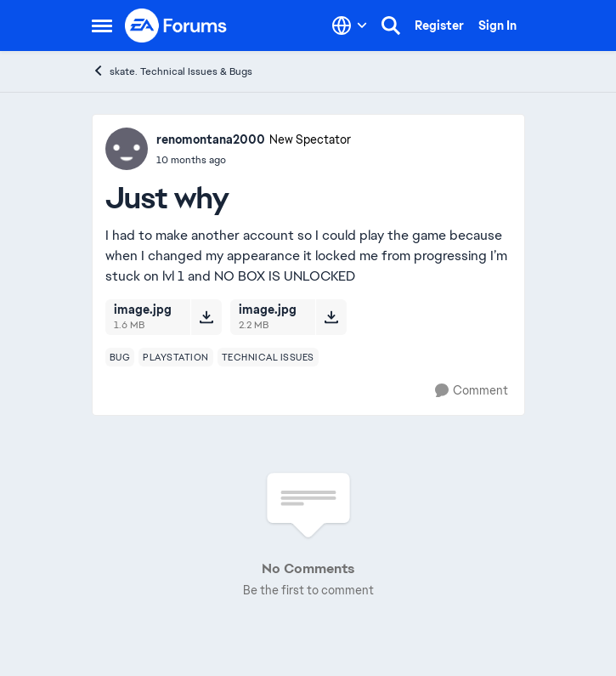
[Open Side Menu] (102, 26)
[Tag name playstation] (176, 357)
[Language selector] (350, 26)
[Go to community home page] (177, 26)
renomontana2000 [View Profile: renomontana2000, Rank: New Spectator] (211, 139)
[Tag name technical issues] (268, 357)
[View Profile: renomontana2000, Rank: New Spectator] (127, 149)
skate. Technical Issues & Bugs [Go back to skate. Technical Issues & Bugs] (172, 71)
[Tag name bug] (120, 357)
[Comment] (472, 391)
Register (439, 26)
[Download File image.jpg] (206, 317)
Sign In (497, 26)
